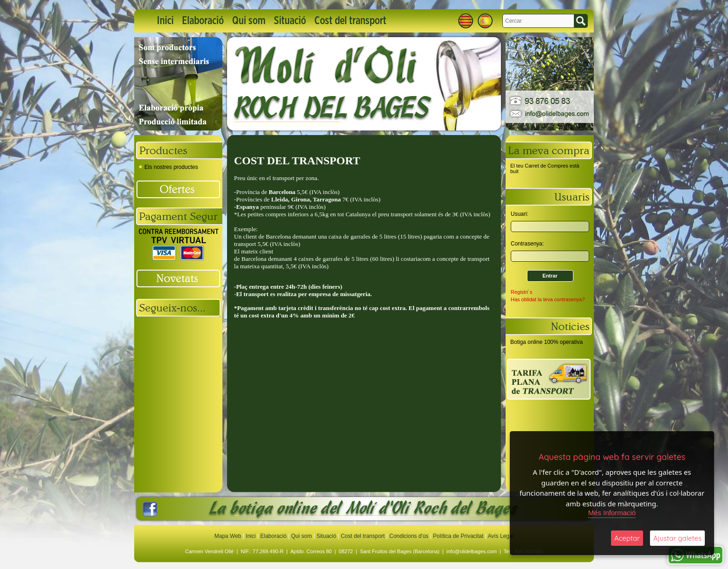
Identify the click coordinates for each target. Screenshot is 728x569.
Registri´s (521, 292)
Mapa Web (229, 536)
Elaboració (203, 21)
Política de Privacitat (458, 536)
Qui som (249, 21)
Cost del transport (350, 21)
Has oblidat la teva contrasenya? (548, 299)
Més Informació (612, 513)
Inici (165, 21)
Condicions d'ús (409, 536)
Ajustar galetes (677, 538)
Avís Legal (500, 536)
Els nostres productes (168, 167)
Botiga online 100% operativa (546, 342)
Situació (290, 21)
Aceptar (627, 538)
